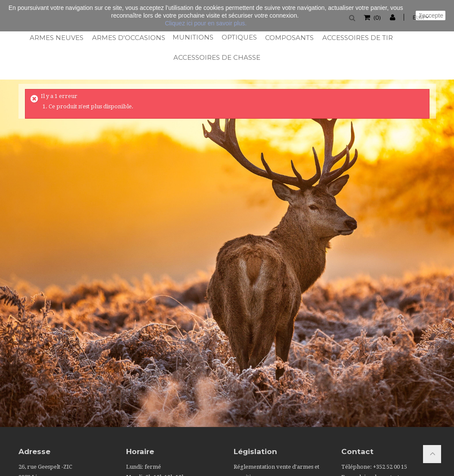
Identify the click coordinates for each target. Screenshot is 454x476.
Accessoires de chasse (216, 57)
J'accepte (431, 15)
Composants (289, 38)
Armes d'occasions (128, 38)
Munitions (193, 37)
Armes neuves (56, 38)
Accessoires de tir (357, 38)
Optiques (239, 37)
